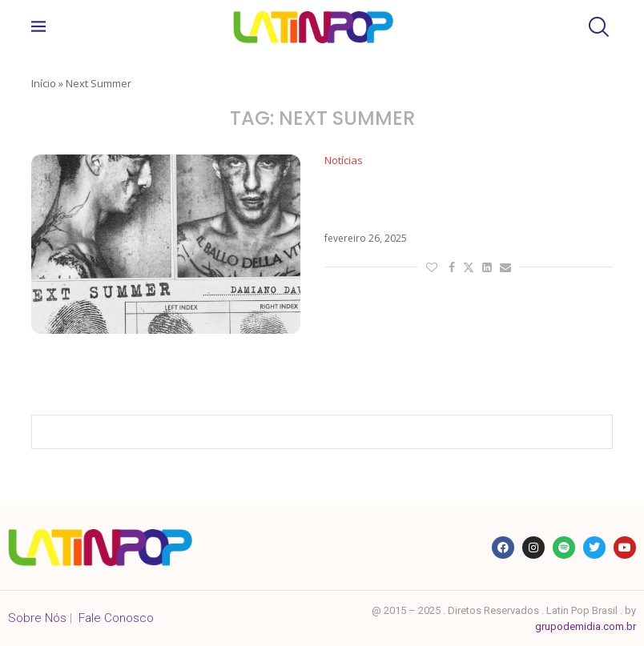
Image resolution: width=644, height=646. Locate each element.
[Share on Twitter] (469, 267)
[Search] (597, 27)
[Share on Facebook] (452, 267)
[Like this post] (432, 267)
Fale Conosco (116, 618)
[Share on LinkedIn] (487, 267)
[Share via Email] (505, 267)
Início (44, 83)
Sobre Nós (37, 618)
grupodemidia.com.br (586, 626)
